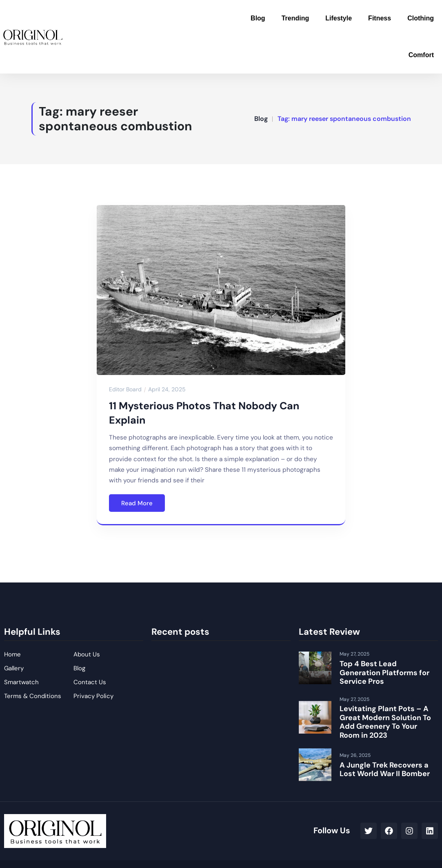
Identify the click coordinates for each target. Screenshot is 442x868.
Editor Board (125, 389)
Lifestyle (339, 18)
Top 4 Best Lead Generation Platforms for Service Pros (384, 673)
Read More (137, 503)
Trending (295, 18)
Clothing (421, 18)
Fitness (380, 18)
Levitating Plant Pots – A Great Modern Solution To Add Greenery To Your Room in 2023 (385, 722)
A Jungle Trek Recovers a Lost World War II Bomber (385, 770)
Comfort (421, 55)
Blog (258, 18)
